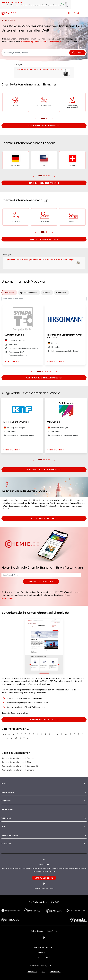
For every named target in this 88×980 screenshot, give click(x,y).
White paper (7, 809)
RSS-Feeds (6, 844)
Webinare (6, 818)
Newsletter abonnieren (41, 582)
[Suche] (69, 13)
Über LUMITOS (43, 952)
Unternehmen (8, 792)
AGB (43, 972)
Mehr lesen (9, 598)
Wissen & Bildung (10, 835)
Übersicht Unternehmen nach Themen (18, 762)
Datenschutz (55, 972)
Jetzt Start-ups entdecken (44, 518)
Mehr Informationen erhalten (44, 720)
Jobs (4, 827)
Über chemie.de (44, 957)
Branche (26, 42)
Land (36, 42)
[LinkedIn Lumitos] (44, 938)
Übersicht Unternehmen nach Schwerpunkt (20, 766)
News (4, 784)
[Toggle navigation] (85, 13)
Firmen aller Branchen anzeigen (44, 126)
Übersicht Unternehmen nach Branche (18, 758)
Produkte (6, 801)
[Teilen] (74, 13)
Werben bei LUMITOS (43, 947)
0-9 (4, 734)
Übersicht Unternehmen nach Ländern (18, 770)
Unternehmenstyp (53, 42)
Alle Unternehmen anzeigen (44, 239)
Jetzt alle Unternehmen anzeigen (44, 470)
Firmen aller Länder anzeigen (44, 183)
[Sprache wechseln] (78, 13)
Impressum (32, 972)
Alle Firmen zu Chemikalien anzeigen (44, 378)
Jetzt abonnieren (44, 878)
